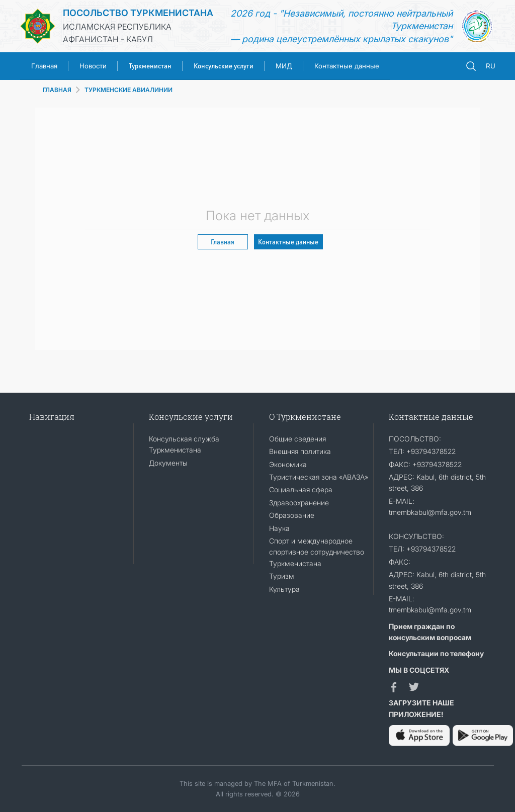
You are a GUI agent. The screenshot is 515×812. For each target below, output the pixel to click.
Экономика (288, 464)
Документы (168, 463)
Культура (284, 589)
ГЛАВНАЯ (57, 90)
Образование (292, 515)
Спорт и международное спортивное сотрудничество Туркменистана (317, 552)
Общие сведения (297, 439)
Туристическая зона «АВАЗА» (319, 477)
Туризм (282, 576)
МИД (284, 66)
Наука (279, 528)
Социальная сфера (301, 489)
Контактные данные (347, 66)
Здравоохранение (299, 503)
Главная (44, 66)
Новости (93, 66)
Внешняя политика (300, 451)
